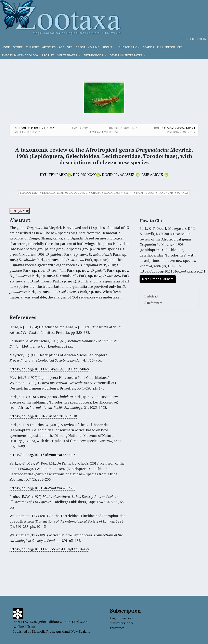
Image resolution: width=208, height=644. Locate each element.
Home (6, 47)
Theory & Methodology (20, 55)
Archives (66, 47)
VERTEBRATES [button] (68, 55)
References (155, 303)
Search (148, 47)
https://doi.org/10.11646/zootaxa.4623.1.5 (42, 455)
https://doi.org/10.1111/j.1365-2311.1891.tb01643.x (49, 549)
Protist (48, 55)
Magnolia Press (43, 631)
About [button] (108, 47)
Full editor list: (170, 47)
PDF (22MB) (20, 211)
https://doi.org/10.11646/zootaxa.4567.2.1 (42, 488)
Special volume (87, 47)
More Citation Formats (158, 279)
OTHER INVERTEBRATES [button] (126, 55)
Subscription (129, 47)
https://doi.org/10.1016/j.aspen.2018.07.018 (43, 416)
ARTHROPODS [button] (94, 55)
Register (187, 39)
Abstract (153, 296)
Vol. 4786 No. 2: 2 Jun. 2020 (38, 128)
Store (18, 47)
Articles (49, 47)
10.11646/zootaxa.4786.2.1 (178, 128)
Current (32, 47)
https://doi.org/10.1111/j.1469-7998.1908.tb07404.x (49, 369)
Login (202, 39)
